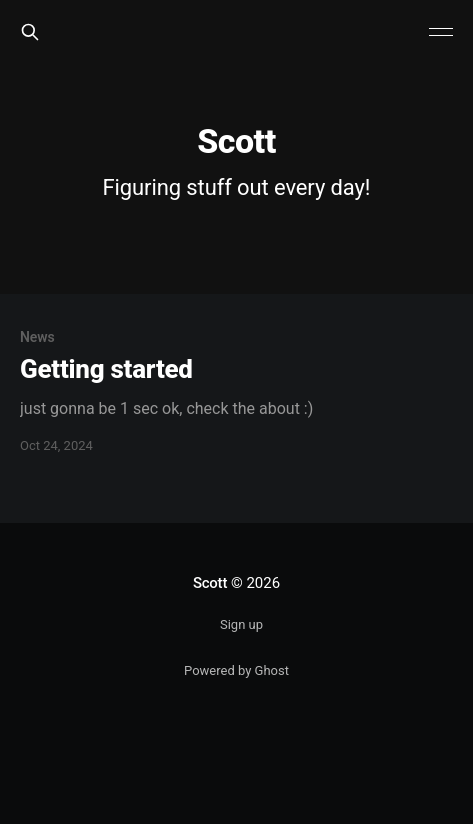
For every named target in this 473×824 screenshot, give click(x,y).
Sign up (241, 624)
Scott (210, 583)
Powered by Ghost (236, 670)
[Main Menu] (441, 32)
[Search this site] (30, 32)
